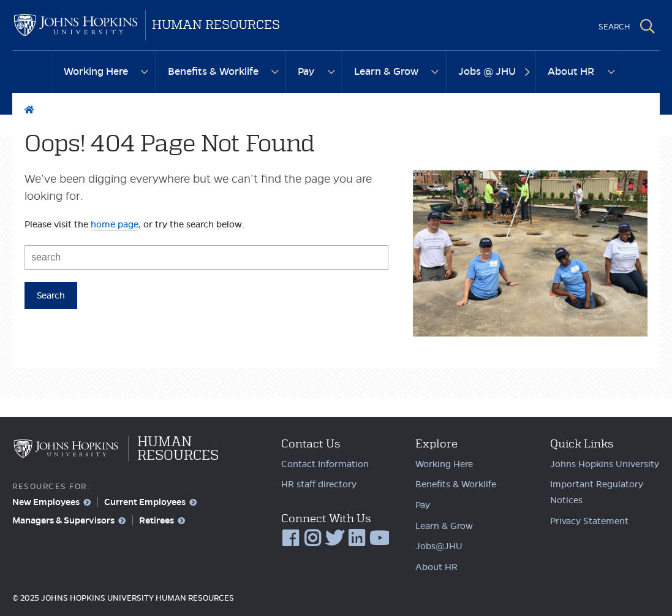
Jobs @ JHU (487, 71)
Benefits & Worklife (213, 71)
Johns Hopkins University (605, 464)
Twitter (335, 539)
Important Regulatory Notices (597, 492)
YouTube (379, 539)
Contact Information (325, 464)
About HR (571, 71)
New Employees (46, 502)
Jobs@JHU (439, 546)
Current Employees (145, 502)
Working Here (96, 71)
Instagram (313, 539)
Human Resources (216, 25)
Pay (306, 71)
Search (647, 26)
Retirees (157, 520)
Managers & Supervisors (63, 520)
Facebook (291, 539)
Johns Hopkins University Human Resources (76, 25)
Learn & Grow (386, 71)
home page (115, 224)
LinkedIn (357, 539)
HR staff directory (319, 484)
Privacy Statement (589, 521)
